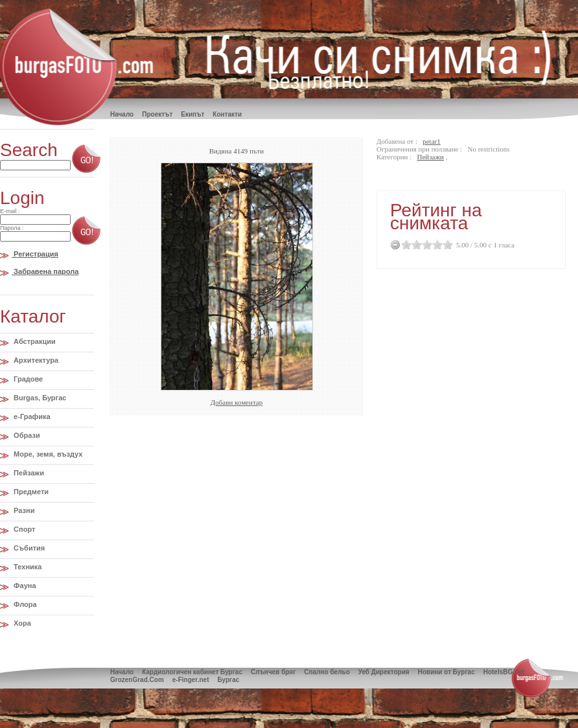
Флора (24, 604)
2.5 (424, 245)
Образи (26, 435)
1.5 (414, 245)
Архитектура (35, 360)
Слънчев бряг (273, 672)
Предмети (30, 492)
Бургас (228, 680)
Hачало (122, 114)
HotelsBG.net (504, 672)
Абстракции (34, 341)
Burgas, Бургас (39, 398)
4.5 (445, 245)
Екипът (192, 114)
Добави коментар (237, 402)
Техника (27, 567)
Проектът (157, 114)
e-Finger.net (191, 680)
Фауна (24, 586)
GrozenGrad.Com (137, 680)
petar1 (431, 141)
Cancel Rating (396, 245)
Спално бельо (327, 672)
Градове (27, 379)
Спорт (23, 529)
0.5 (404, 245)
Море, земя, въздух (47, 454)
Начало (122, 672)
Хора (21, 623)
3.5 (435, 245)
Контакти (227, 114)
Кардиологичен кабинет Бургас (192, 672)
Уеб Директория (384, 672)
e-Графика (31, 416)
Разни (23, 510)
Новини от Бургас (446, 672)
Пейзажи (28, 473)
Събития (28, 548)
